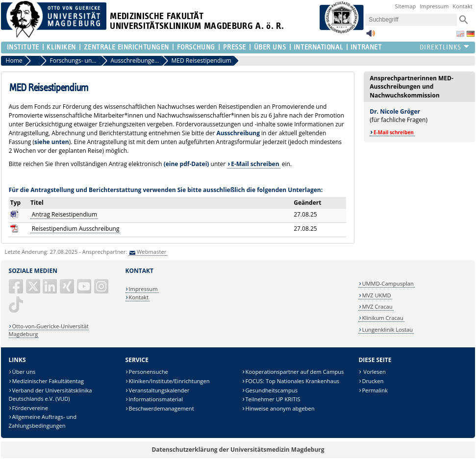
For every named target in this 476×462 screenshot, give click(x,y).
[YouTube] (85, 290)
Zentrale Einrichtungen (126, 47)
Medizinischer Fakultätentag (48, 381)
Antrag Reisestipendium (64, 214)
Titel (37, 203)
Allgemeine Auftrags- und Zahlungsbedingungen (43, 421)
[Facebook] (17, 290)
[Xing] (68, 290)
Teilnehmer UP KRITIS (273, 399)
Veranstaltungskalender (159, 390)
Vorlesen (374, 372)
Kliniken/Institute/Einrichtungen (169, 381)
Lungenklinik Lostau (387, 329)
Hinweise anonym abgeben (280, 408)
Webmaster (151, 252)
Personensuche (148, 372)
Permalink (375, 390)
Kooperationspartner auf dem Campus (294, 372)
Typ (15, 203)
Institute (23, 47)
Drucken (373, 381)
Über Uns (270, 47)
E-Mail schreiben (255, 164)
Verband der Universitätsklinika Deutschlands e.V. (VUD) (50, 395)
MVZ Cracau (377, 306)
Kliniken (61, 47)
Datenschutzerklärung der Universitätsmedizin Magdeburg (238, 450)
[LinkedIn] (50, 290)
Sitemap (406, 6)
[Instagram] (102, 290)
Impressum (434, 6)
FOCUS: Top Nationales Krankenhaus (292, 381)
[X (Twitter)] (34, 290)
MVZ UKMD (376, 295)
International (318, 47)
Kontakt (463, 6)
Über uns (24, 372)
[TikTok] (17, 308)
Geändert (307, 203)
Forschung (196, 47)
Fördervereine (30, 408)
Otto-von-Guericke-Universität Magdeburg (49, 330)
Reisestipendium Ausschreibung (76, 229)
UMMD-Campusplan (388, 283)
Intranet (366, 47)
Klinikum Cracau (382, 318)
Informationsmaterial (156, 399)
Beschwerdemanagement (161, 408)
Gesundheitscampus (271, 390)
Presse (235, 47)
